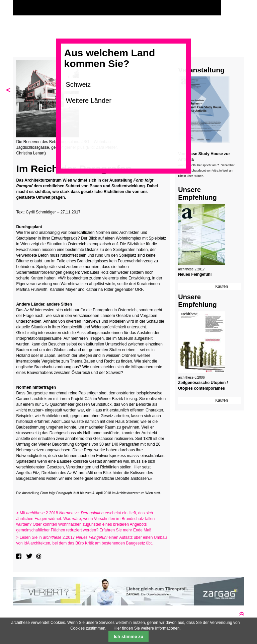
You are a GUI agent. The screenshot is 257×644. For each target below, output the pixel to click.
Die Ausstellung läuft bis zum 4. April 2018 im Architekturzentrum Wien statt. (89, 493)
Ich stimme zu (128, 636)
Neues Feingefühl (195, 274)
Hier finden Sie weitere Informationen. (147, 628)
